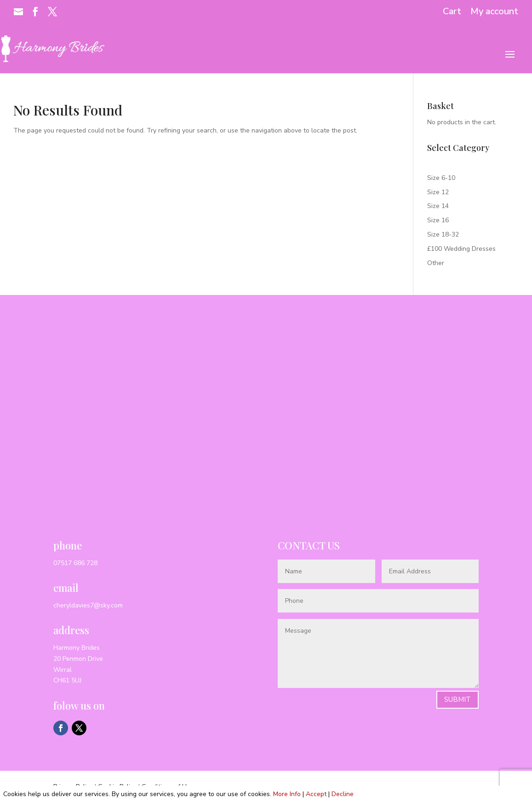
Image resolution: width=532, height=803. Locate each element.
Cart (452, 12)
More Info (287, 794)
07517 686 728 (75, 563)
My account (494, 12)
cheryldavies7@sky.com (88, 605)
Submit (458, 699)
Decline (343, 794)
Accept (316, 794)
